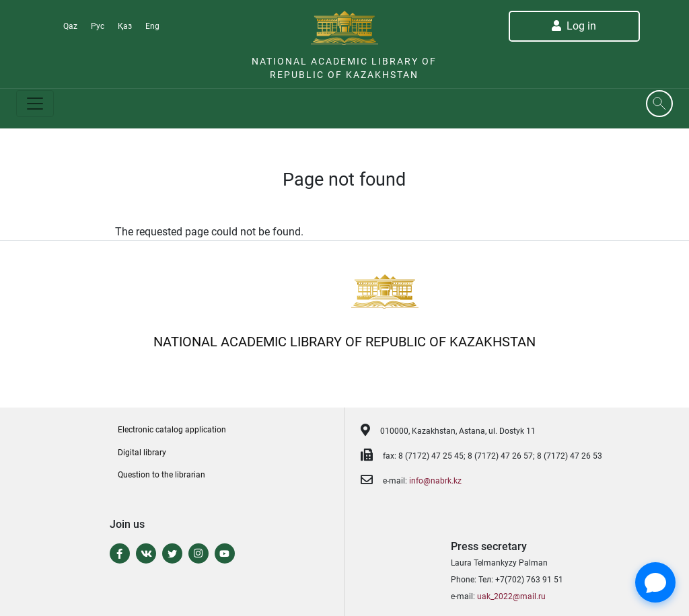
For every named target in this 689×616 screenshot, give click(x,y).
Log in (574, 26)
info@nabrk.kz (435, 481)
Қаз (125, 26)
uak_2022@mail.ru (511, 596)
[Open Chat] (655, 582)
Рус (98, 26)
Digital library (142, 453)
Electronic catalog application (172, 430)
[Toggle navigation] (35, 104)
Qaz (70, 26)
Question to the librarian (161, 475)
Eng (152, 26)
